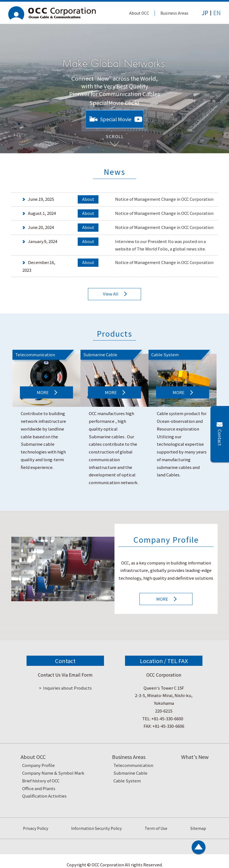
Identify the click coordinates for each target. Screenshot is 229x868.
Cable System (127, 781)
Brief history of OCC (41, 781)
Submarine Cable (130, 773)
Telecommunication (133, 765)
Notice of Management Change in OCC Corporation (164, 199)
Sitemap (198, 828)
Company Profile (38, 765)
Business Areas (174, 13)
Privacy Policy (36, 828)
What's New (195, 757)
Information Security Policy (96, 828)
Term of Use (156, 828)
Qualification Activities (44, 796)
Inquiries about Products (67, 688)
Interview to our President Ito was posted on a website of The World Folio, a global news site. (160, 245)
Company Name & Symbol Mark (53, 773)
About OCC (139, 13)
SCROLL (114, 134)
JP (205, 13)
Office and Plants (39, 788)
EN (217, 13)
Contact (220, 438)
